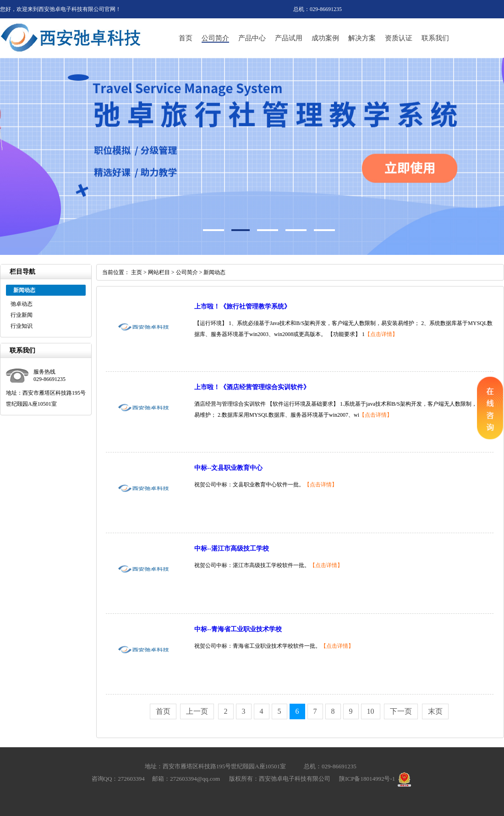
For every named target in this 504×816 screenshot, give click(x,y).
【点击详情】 (381, 334)
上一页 (197, 711)
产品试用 (289, 38)
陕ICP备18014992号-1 (367, 779)
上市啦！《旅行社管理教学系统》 (242, 306)
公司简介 (215, 38)
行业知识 (22, 326)
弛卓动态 (22, 304)
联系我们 (435, 38)
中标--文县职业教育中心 (228, 468)
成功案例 (325, 38)
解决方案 (362, 38)
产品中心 (252, 38)
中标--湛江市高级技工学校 (232, 549)
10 (371, 711)
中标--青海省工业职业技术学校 (238, 629)
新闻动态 (214, 272)
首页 (186, 38)
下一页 (401, 711)
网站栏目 (159, 272)
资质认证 (399, 38)
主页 (137, 272)
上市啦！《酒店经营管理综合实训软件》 (252, 387)
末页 (435, 711)
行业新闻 (22, 315)
